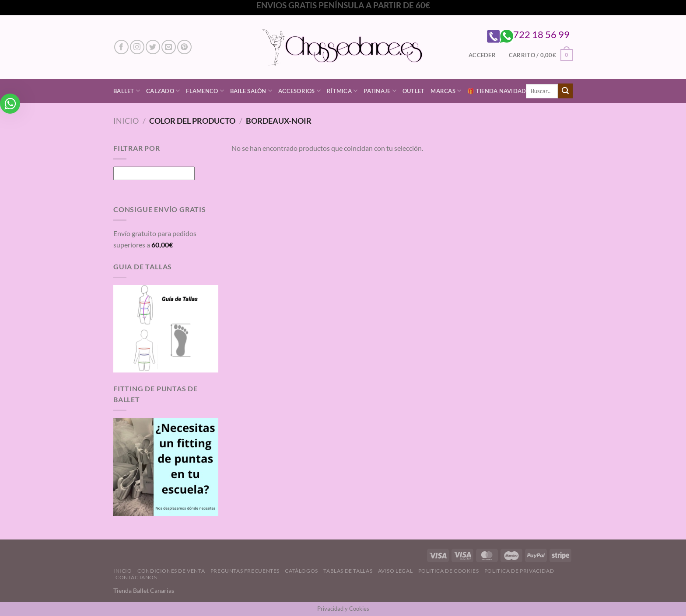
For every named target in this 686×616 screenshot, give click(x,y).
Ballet (127, 91)
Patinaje (380, 91)
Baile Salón (251, 91)
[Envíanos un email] (169, 47)
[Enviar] (565, 91)
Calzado (163, 91)
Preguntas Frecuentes (245, 571)
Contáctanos (136, 577)
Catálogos (301, 571)
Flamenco (205, 91)
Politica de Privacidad (519, 571)
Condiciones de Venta (171, 571)
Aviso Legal (395, 571)
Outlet (414, 91)
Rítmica (342, 91)
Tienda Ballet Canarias (144, 590)
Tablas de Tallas (348, 571)
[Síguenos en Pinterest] (184, 47)
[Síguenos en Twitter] (153, 47)
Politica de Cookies (449, 571)
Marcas (446, 91)
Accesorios (299, 91)
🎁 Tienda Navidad (497, 91)
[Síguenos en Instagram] (137, 47)
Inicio (126, 121)
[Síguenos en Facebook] (121, 47)
